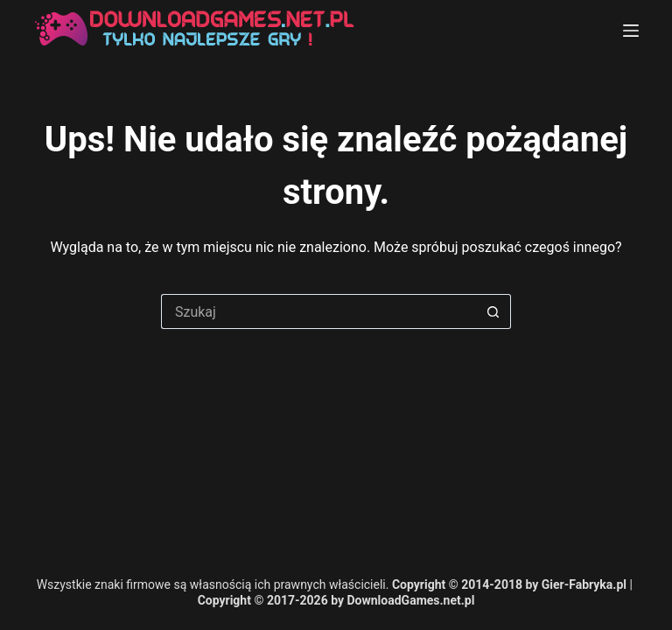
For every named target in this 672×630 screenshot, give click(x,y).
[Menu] (631, 31)
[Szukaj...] (318, 311)
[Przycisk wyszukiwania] (493, 311)
